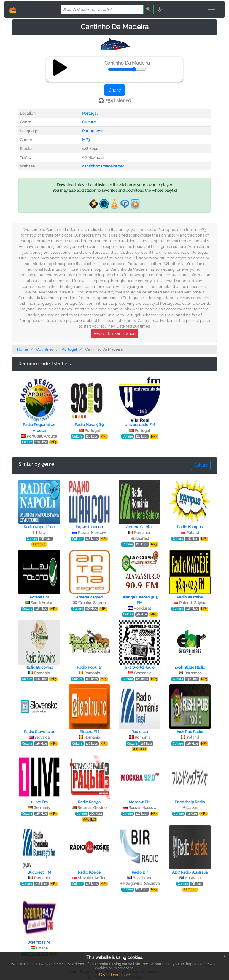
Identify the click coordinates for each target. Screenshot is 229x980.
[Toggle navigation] (211, 9)
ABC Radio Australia (190, 872)
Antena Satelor (140, 527)
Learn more (120, 975)
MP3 (86, 140)
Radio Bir (140, 872)
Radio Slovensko (39, 732)
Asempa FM (39, 942)
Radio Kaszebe (190, 597)
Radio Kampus (190, 527)
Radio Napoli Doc (39, 527)
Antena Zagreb (89, 597)
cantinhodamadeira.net (103, 166)
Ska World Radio (140, 667)
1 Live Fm (39, 802)
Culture (89, 122)
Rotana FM (39, 597)
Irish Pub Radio (190, 732)
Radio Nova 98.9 (89, 425)
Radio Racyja (89, 802)
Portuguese (93, 131)
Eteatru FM (89, 732)
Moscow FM (140, 802)
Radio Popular (89, 667)
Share (115, 90)
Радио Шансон (89, 527)
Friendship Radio (190, 802)
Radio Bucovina (39, 667)
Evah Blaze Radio (190, 667)
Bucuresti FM (39, 872)
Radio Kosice (89, 872)
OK (102, 975)
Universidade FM (140, 425)
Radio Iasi (140, 732)
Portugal (90, 113)
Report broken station (115, 333)
